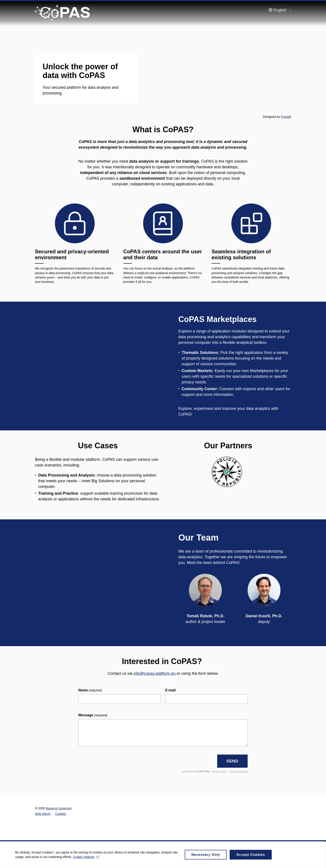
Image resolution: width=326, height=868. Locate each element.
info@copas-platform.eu (154, 673)
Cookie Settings (86, 858)
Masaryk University (59, 808)
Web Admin (43, 814)
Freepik (286, 117)
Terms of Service (239, 771)
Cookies (61, 814)
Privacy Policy (220, 771)
